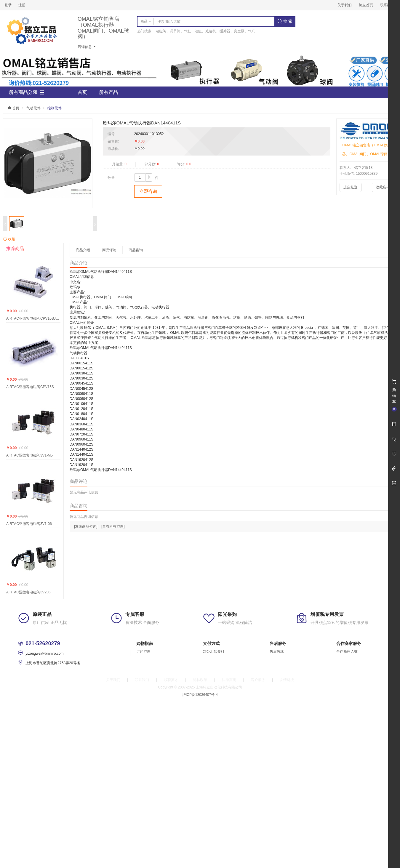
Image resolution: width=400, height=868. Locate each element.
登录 (8, 5)
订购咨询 (143, 651)
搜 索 (285, 21)
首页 (82, 92)
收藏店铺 (383, 187)
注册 (22, 5)
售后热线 (277, 651)
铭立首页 (366, 5)
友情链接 (287, 680)
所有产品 (108, 92)
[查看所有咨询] (113, 526)
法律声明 (229, 680)
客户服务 (258, 680)
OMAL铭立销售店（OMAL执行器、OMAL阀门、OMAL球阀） (103, 28)
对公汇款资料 (214, 651)
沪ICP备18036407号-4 (200, 695)
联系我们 (387, 5)
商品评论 (109, 250)
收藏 (9, 239)
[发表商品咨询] (86, 526)
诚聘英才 (171, 680)
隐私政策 (200, 680)
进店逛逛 (351, 187)
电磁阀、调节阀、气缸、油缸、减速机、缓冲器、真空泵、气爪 (205, 31)
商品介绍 (83, 250)
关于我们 (345, 5)
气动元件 (33, 108)
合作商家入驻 (347, 651)
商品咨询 (136, 250)
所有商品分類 (27, 92)
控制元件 (55, 108)
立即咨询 (148, 191)
